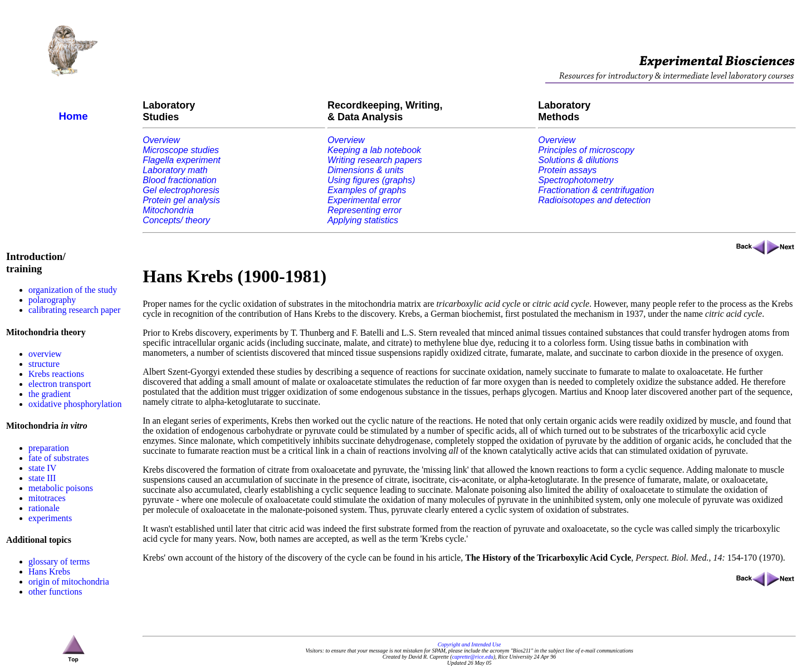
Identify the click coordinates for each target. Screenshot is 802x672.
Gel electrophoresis (181, 190)
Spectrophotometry (576, 180)
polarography (52, 300)
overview (45, 354)
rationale (44, 508)
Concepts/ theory (176, 220)
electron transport (60, 384)
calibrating (47, 310)
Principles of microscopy (586, 150)
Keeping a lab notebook (374, 150)
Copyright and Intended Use (470, 644)
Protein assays (567, 170)
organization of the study (73, 290)
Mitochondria (168, 210)
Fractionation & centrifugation (596, 190)
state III (42, 478)
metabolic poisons (61, 488)
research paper (94, 310)
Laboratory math (175, 170)
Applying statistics (363, 220)
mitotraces (47, 498)
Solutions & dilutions (578, 160)
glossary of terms (59, 561)
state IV (42, 468)
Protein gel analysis (181, 200)
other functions (55, 592)
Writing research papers (375, 160)
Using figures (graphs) (371, 180)
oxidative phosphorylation (75, 404)
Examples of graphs (367, 190)
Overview (161, 140)
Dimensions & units (366, 170)
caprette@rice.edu (473, 657)
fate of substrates (58, 458)
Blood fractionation (180, 180)
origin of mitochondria (69, 582)
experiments (50, 518)
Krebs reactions (56, 374)
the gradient (50, 394)
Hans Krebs (49, 572)
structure (44, 364)
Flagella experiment (182, 160)
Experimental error (364, 200)
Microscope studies (181, 150)
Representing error (365, 210)
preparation (49, 448)
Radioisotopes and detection (594, 200)
